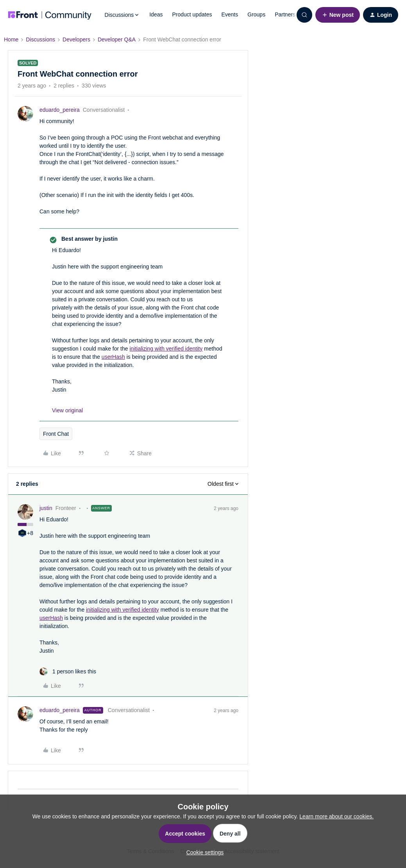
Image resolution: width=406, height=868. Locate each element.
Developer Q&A (117, 39)
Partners (285, 14)
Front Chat (56, 434)
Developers (76, 39)
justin (46, 508)
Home (11, 39)
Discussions (40, 39)
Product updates (192, 14)
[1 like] (68, 672)
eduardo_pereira (60, 110)
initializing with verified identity (166, 349)
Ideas (156, 14)
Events (230, 14)
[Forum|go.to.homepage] (50, 15)
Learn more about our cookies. (336, 816)
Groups (256, 14)
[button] (338, 15)
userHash (113, 357)
